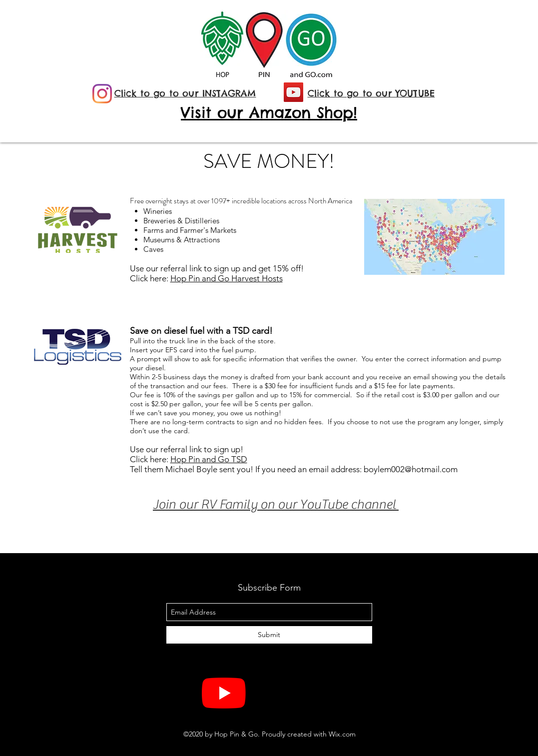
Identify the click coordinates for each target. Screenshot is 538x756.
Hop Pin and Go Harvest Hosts (227, 278)
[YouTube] (293, 92)
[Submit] (269, 635)
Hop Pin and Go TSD (209, 459)
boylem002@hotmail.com (411, 469)
